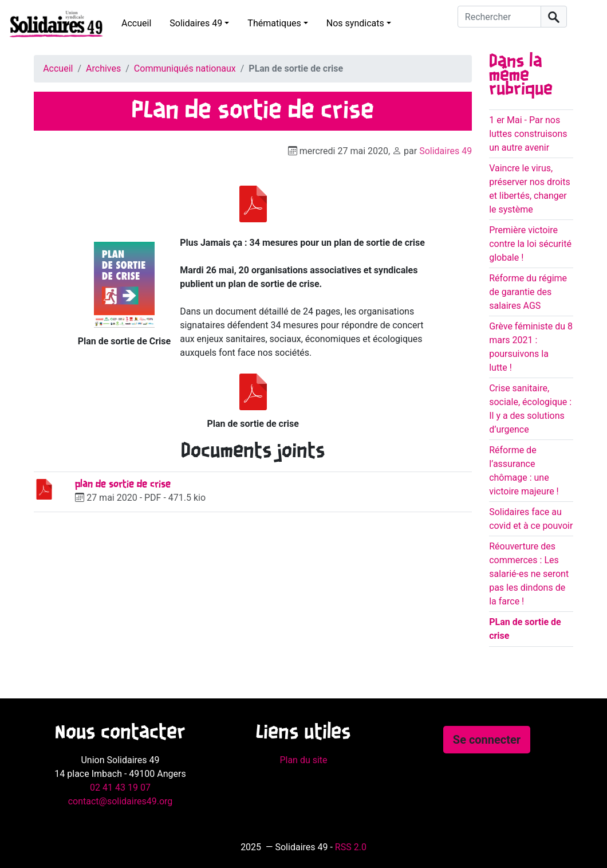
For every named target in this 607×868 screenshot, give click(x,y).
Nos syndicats (355, 23)
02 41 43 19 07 (120, 788)
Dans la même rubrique (521, 76)
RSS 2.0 (351, 847)
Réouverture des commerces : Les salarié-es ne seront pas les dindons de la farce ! (529, 574)
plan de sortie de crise (123, 484)
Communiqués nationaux (185, 68)
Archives (103, 68)
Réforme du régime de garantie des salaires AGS (528, 292)
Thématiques (274, 23)
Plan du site (303, 760)
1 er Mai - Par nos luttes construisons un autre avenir (528, 134)
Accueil (136, 23)
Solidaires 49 (196, 23)
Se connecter (487, 740)
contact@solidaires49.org (121, 801)
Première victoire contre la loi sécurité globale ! (530, 244)
